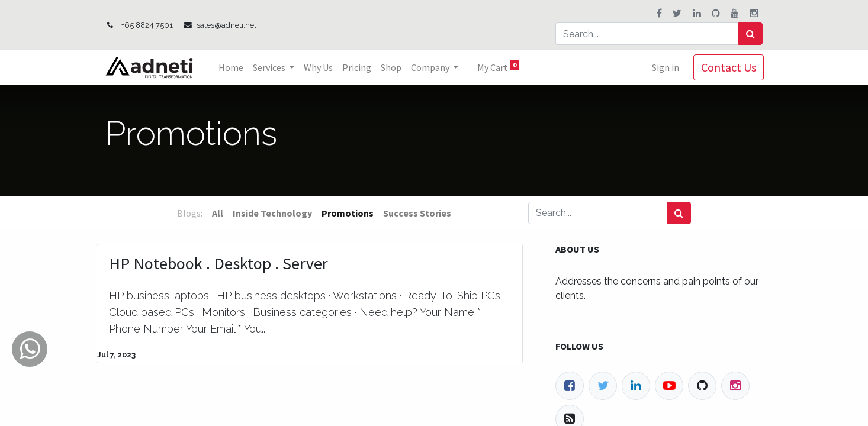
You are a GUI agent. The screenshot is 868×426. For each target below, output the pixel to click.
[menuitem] (232, 67)
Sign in (664, 67)
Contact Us (727, 67)
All (218, 213)
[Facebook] (570, 386)
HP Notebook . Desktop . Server (218, 264)
